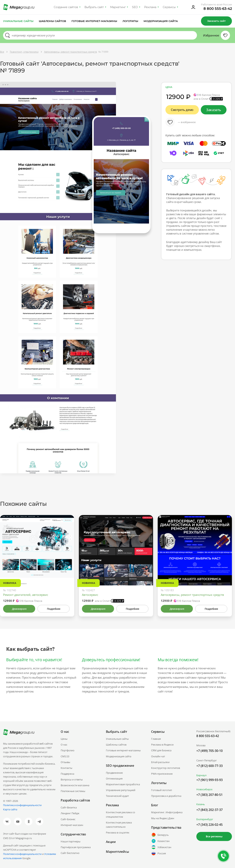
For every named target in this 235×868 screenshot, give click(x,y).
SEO (135, 7)
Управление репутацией (121, 790)
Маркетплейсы (117, 852)
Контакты (66, 768)
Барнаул (201, 775)
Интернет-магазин (72, 825)
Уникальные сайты (18, 21)
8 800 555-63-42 (218, 9)
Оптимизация (114, 778)
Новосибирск (204, 789)
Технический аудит (117, 796)
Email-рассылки (160, 762)
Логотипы (130, 21)
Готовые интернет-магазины (94, 21)
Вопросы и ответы (72, 779)
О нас (64, 745)
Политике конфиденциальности (22, 854)
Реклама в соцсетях (118, 833)
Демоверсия (19, 609)
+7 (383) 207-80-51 (209, 795)
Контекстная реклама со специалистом (120, 814)
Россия (158, 853)
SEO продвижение (120, 766)
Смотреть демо (182, 110)
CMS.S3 (65, 756)
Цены (64, 739)
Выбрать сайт (94, 7)
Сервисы (169, 7)
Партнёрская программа (76, 847)
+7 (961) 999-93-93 (209, 780)
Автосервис (90, 595)
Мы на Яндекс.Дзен (163, 818)
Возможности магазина (75, 785)
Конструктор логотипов (166, 768)
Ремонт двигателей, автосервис (26, 595)
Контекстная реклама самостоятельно (119, 825)
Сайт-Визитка (69, 807)
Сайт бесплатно (70, 853)
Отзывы (65, 762)
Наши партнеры (71, 841)
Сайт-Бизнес (68, 819)
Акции (111, 842)
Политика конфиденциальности (22, 805)
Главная (156, 739)
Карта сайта (10, 809)
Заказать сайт (216, 21)
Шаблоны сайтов (53, 21)
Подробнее (54, 609)
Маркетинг (118, 7)
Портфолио (68, 750)
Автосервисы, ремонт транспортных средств (192, 595)
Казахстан (160, 841)
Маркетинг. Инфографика (167, 812)
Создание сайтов (66, 7)
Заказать (214, 110)
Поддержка (67, 774)
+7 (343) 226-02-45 (209, 825)
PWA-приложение (162, 774)
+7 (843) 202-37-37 (209, 810)
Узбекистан (161, 847)
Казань (201, 804)
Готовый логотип (162, 790)
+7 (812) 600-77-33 (209, 766)
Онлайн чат (158, 756)
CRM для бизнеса (161, 750)
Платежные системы (73, 791)
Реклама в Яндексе (162, 745)
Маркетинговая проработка (123, 784)
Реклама (150, 7)
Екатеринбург (205, 819)
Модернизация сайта (161, 21)
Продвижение (114, 773)
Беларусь (160, 835)
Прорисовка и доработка (166, 796)
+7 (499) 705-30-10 (209, 751)
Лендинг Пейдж (70, 813)
